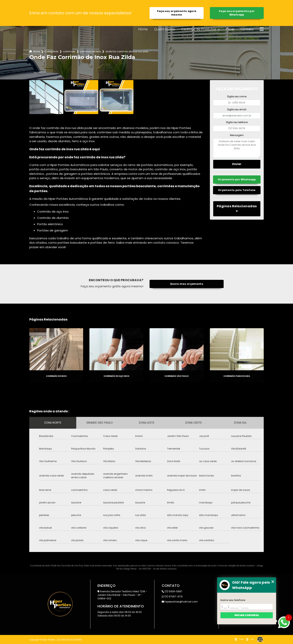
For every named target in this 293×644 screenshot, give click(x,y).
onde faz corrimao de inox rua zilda (127, 51)
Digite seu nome (237, 96)
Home (143, 29)
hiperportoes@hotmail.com (180, 602)
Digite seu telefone (237, 122)
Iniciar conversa (247, 615)
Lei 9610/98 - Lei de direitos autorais (158, 569)
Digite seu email (237, 109)
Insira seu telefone (233, 600)
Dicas (230, 29)
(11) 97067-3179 (172, 597)
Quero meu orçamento (187, 284)
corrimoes (69, 51)
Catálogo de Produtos (199, 29)
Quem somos (164, 29)
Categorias (51, 51)
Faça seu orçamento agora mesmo (177, 13)
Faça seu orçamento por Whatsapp (237, 13)
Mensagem (237, 135)
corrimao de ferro (90, 51)
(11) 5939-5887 (172, 591)
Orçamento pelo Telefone (237, 190)
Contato (247, 29)
